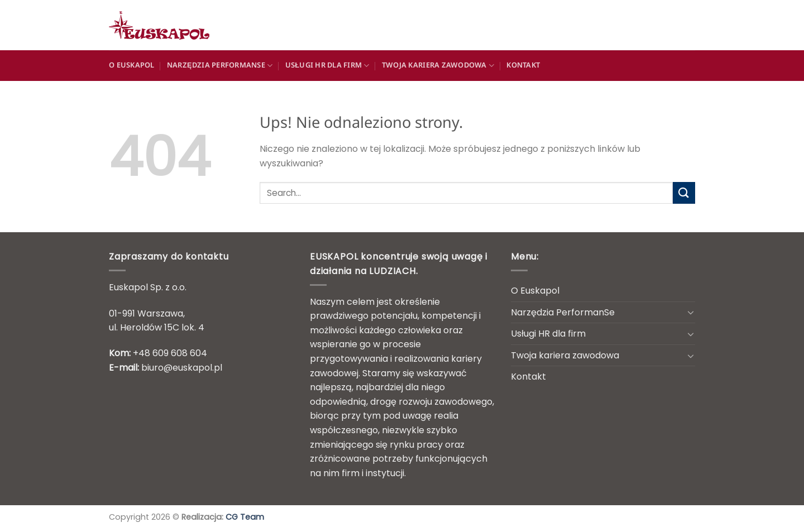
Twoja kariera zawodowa (438, 66)
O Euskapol (132, 66)
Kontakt (523, 66)
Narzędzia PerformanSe (220, 66)
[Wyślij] (684, 193)
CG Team (245, 517)
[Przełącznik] (691, 312)
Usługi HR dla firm (327, 66)
